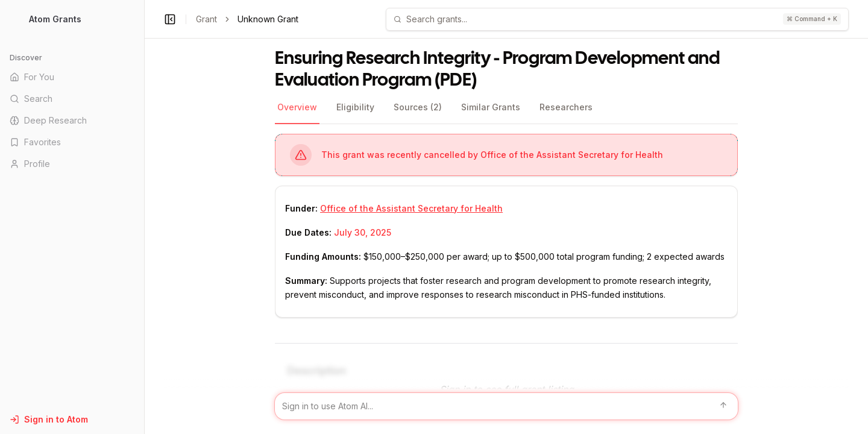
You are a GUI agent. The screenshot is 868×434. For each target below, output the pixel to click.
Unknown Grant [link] (268, 19)
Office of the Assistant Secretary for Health (411, 208)
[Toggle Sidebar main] (144, 217)
